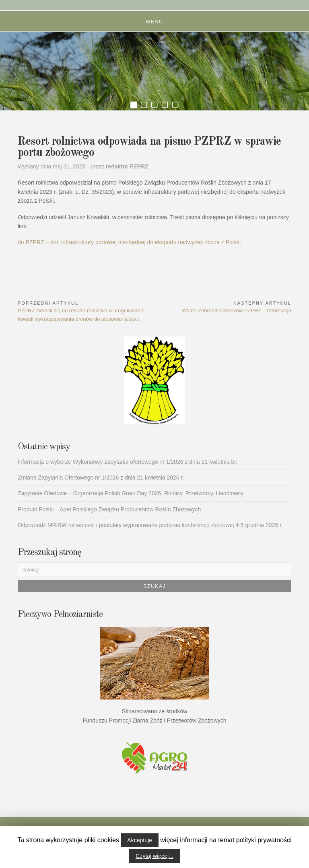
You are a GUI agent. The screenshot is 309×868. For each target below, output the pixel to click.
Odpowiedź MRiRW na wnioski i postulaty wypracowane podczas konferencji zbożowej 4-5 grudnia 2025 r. (150, 525)
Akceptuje (139, 840)
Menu (154, 22)
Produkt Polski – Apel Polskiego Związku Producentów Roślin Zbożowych (109, 509)
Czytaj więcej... (154, 856)
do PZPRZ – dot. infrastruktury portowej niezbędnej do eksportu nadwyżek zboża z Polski (129, 242)
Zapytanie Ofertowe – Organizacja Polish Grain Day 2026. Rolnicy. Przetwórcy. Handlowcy (131, 493)
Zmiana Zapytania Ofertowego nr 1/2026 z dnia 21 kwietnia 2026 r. (101, 478)
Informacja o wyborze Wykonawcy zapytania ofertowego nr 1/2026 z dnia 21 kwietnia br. (128, 462)
